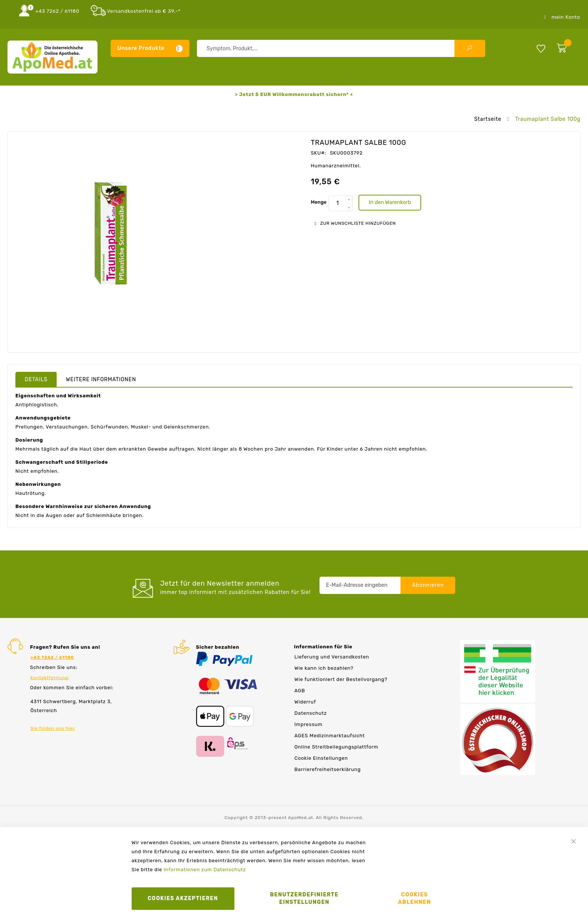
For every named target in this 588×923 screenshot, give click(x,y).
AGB (300, 691)
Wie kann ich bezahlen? (324, 668)
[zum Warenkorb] (567, 47)
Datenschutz (310, 713)
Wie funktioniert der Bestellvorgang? (341, 679)
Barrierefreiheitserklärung (328, 769)
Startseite (487, 119)
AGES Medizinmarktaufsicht (330, 736)
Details (36, 380)
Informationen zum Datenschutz (205, 870)
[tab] (36, 379)
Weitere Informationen (101, 380)
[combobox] (341, 48)
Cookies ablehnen (415, 898)
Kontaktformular (50, 678)
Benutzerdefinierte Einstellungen (304, 898)
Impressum (308, 724)
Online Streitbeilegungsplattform (336, 747)
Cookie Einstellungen (321, 758)
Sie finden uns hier (53, 728)
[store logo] (52, 57)
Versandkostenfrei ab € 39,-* (144, 11)
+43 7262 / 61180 (57, 11)
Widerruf (305, 702)
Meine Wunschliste (541, 48)
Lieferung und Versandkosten (332, 657)
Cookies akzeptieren (183, 898)
